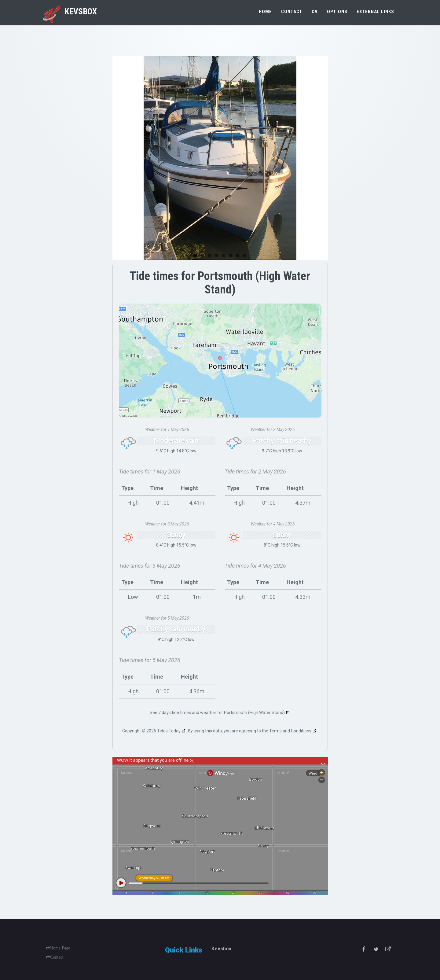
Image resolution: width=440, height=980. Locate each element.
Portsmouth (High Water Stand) (254, 713)
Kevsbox (69, 12)
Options (337, 12)
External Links (375, 12)
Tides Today (169, 731)
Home (265, 12)
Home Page (60, 948)
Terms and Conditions (290, 731)
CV (315, 12)
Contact (292, 12)
